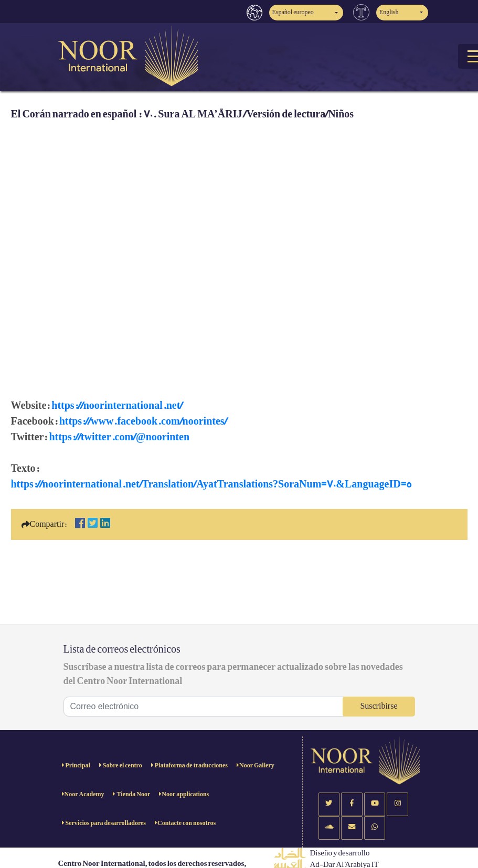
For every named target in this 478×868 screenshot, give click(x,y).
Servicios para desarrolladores (105, 823)
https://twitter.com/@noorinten (119, 437)
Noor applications (185, 794)
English (389, 12)
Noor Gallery (257, 766)
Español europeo (293, 12)
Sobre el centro (122, 766)
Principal (77, 766)
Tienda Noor (133, 794)
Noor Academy (84, 794)
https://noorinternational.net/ (117, 406)
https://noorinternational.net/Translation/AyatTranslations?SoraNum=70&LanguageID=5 (211, 484)
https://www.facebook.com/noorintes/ (143, 421)
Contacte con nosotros (187, 823)
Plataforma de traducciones (191, 766)
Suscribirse (379, 706)
